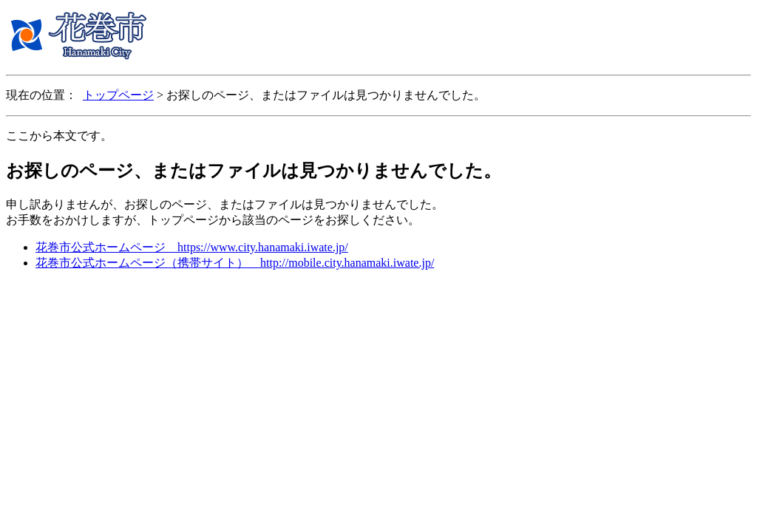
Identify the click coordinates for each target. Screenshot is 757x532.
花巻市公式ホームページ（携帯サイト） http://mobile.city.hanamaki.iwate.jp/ (235, 263)
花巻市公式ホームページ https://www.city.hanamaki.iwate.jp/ (192, 247)
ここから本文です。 (59, 136)
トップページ (118, 95)
